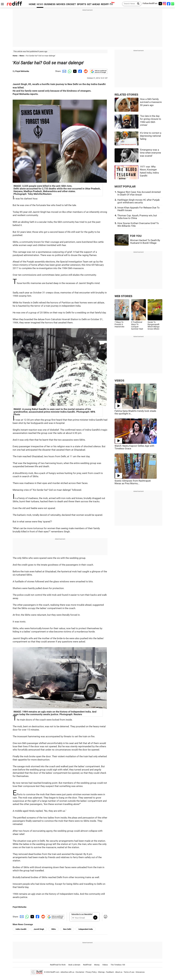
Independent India (86, 929)
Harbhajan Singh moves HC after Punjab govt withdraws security (139, 201)
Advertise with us (67, 972)
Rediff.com (55, 972)
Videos (105, 965)
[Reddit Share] (85, 71)
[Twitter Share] (74, 71)
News (22, 56)
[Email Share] (64, 71)
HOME (32, 4)
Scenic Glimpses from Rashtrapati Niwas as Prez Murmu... (133, 482)
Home (15, 56)
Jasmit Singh (39, 929)
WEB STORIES (123, 296)
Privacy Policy (91, 972)
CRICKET (71, 4)
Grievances (140, 972)
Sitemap (101, 972)
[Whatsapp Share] (69, 71)
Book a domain (74, 965)
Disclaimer (80, 972)
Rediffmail (87, 965)
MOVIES (61, 4)
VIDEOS (119, 381)
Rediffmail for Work (58, 965)
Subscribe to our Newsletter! (82, 914)
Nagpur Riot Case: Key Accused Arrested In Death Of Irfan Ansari (139, 193)
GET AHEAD (93, 4)
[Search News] (137, 4)
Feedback (110, 972)
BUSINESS (50, 4)
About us (119, 972)
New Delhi (67, 929)
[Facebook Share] (80, 71)
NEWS (40, 4)
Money (97, 965)
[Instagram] (164, 4)
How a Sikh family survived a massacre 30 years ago (151, 102)
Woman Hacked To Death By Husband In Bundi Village (145, 242)
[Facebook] (169, 4)
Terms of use (129, 972)
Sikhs (54, 929)
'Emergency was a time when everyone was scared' (150, 153)
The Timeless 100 (118, 965)
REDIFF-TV (107, 4)
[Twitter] (160, 4)
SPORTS (81, 4)
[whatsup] (173, 4)
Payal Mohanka (22, 71)
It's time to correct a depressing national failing (151, 136)
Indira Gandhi (21, 929)
